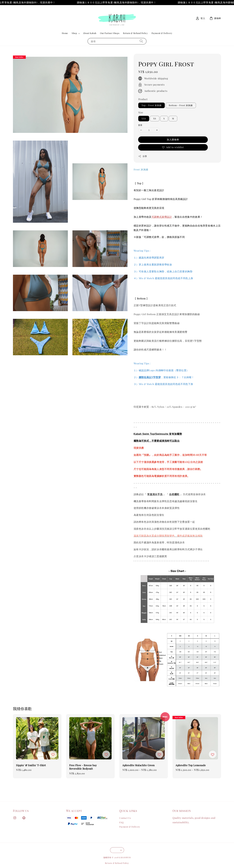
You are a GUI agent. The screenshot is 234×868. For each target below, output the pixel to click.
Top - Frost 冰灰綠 (152, 105)
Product (143, 99)
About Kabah (90, 33)
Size (141, 112)
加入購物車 (173, 139)
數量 (140, 125)
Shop (74, 33)
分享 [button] (143, 156)
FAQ (121, 822)
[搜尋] (141, 41)
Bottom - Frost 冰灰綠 (181, 105)
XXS (144, 118)
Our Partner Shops (110, 33)
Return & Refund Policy (135, 33)
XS (155, 118)
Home (65, 33)
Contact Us (125, 818)
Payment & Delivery (162, 33)
